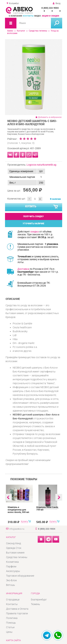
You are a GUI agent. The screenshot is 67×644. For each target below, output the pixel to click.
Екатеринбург (39, 600)
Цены (9, 632)
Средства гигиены (38, 31)
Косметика (12, 562)
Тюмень (35, 604)
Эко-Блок (11, 580)
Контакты (28, 16)
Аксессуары (13, 571)
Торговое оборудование (20, 576)
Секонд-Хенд (13, 543)
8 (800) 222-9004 (50, 8)
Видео (38, 16)
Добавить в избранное (50, 117)
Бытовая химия (15, 553)
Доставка (23, 269)
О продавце (13, 600)
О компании (15, 16)
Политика (12, 618)
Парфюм (11, 566)
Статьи (10, 627)
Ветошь (11, 585)
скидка (35, 232)
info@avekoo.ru (17, 529)
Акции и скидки (50, 16)
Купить (42, 207)
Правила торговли (17, 613)
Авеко (10, 31)
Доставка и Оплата (17, 609)
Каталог (21, 31)
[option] (34, 77)
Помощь (11, 623)
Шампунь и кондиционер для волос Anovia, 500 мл (18, 510)
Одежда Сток (14, 548)
